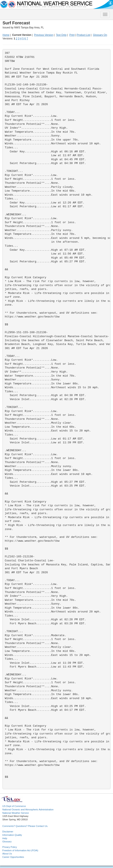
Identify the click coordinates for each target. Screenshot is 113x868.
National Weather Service (16, 813)
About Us (7, 854)
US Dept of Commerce (14, 806)
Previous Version (44, 35)
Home (6, 35)
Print (72, 35)
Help (5, 838)
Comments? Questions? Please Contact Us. (25, 826)
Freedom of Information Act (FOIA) (20, 850)
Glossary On (100, 35)
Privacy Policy (10, 847)
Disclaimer (8, 832)
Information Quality (12, 835)
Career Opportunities (13, 857)
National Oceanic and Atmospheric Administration (28, 810)
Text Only (61, 35)
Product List (83, 35)
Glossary (7, 842)
